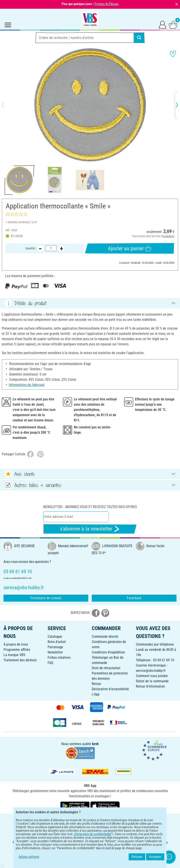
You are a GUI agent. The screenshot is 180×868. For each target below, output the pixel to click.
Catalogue (55, 637)
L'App (96, 694)
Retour (96, 684)
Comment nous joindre (152, 676)
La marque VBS (14, 655)
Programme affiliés (17, 650)
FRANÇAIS (90, 820)
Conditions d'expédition (108, 652)
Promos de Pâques (106, 4)
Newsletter (55, 652)
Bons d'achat (57, 642)
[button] (7, 105)
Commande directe (105, 637)
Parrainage (55, 647)
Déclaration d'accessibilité (110, 689)
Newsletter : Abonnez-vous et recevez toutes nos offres (90, 507)
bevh (95, 744)
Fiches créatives (59, 658)
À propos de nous (16, 644)
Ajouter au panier (130, 248)
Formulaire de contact (46, 598)
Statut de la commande (152, 681)
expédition (169, 236)
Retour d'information (150, 686)
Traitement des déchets (20, 660)
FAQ (50, 663)
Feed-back (134, 598)
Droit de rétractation (106, 668)
